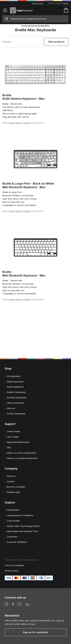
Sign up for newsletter (35, 632)
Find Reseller (13, 510)
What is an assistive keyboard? (22, 458)
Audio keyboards (15, 387)
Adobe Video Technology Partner (23, 526)
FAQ (9, 447)
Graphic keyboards (16, 392)
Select (66, 3)
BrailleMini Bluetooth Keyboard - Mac (24, 274)
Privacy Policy (12, 571)
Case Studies (13, 521)
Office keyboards (15, 403)
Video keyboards (15, 382)
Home (24, 26)
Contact (11, 481)
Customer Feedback (17, 542)
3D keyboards (14, 376)
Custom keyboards (16, 414)
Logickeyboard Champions (20, 515)
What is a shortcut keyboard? (21, 453)
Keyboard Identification (18, 442)
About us (11, 476)
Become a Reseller (16, 487)
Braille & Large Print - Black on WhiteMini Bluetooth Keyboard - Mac (28, 185)
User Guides (13, 437)
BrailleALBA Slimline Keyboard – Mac (24, 97)
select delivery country (20, 123)
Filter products (56, 42)
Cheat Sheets (14, 431)
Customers (12, 537)
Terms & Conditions (14, 565)
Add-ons (11, 408)
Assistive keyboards (17, 397)
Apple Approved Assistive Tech (22, 531)
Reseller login (13, 492)
